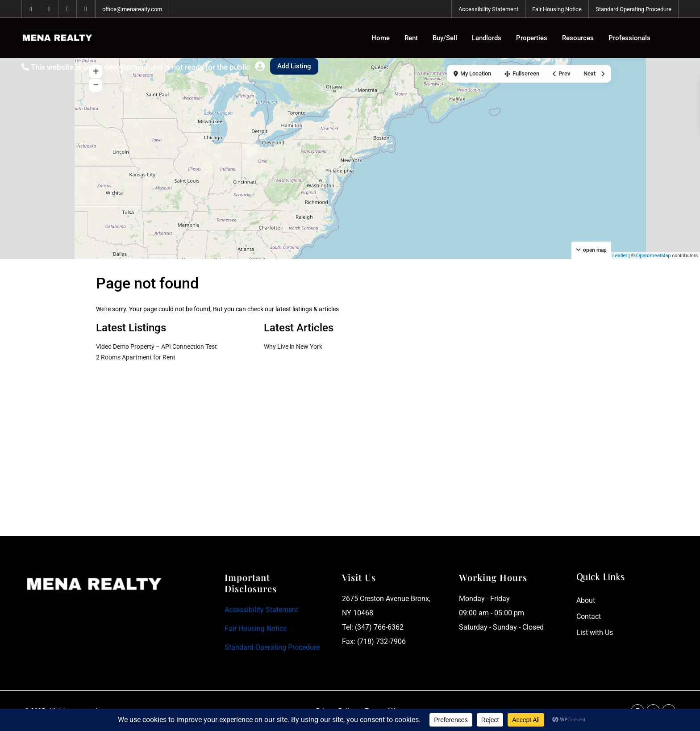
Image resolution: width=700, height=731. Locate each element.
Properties (532, 38)
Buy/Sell (445, 38)
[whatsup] (49, 9)
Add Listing (294, 66)
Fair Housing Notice (557, 9)
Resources (578, 38)
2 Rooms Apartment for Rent (136, 357)
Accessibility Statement (488, 9)
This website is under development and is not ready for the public (140, 67)
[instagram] (86, 9)
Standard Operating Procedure (633, 9)
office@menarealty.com (132, 9)
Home (381, 38)
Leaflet (617, 255)
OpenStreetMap (654, 255)
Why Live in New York (293, 347)
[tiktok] (68, 9)
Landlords (487, 38)
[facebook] (31, 9)
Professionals (629, 38)
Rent (411, 38)
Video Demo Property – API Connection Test (156, 347)
